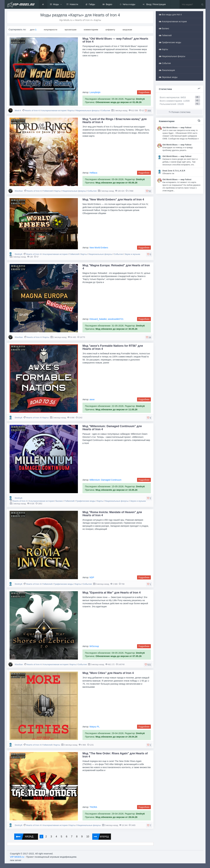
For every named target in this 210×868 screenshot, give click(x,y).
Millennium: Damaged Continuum (106, 480)
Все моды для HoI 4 (170, 15)
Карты (71, 110)
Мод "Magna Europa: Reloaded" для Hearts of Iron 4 (116, 267)
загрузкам (127, 30)
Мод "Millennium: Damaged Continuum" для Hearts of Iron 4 (112, 428)
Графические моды (86, 501)
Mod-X (18, 110)
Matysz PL (95, 727)
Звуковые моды (168, 77)
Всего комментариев (171, 101)
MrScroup (94, 646)
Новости (72, 4)
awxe (92, 399)
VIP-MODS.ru (17, 857)
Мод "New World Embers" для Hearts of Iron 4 (113, 199)
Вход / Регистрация (154, 4)
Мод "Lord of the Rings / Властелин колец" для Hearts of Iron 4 (115, 121)
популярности (51, 30)
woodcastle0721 (116, 319)
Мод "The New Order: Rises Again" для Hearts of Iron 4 (115, 755)
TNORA (93, 807)
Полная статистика (179, 112)
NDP (92, 577)
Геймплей (48, 191)
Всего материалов (173, 97)
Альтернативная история (54, 110)
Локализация (167, 70)
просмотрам (70, 30)
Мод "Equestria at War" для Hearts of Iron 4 (112, 593)
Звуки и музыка (132, 254)
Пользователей (168, 104)
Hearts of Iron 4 (32, 110)
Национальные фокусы (88, 110)
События (106, 110)
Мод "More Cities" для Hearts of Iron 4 (108, 673)
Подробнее (144, 92)
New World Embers (99, 248)
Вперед (101, 837)
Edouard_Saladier (98, 319)
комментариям (91, 30)
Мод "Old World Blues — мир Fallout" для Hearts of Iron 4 (115, 40)
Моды (54, 4)
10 (88, 837)
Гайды (90, 4)
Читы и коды (127, 4)
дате (32, 30)
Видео (107, 4)
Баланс (59, 501)
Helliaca (93, 173)
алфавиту (110, 30)
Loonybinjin (95, 92)
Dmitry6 (19, 254)
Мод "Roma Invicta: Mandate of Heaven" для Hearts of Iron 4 (112, 514)
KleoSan (19, 191)
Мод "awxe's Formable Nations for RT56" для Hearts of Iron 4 (113, 347)
